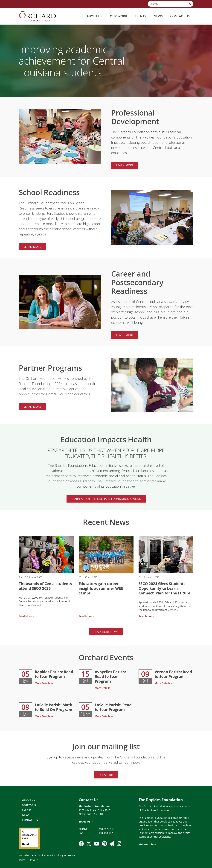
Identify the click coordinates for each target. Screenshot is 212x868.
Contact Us (180, 16)
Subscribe (106, 775)
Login (2, 866)
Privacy (34, 860)
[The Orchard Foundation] (38, 16)
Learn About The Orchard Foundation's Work (106, 499)
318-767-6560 (106, 829)
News (158, 16)
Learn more (125, 165)
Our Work (119, 16)
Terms (22, 860)
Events (140, 16)
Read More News (106, 632)
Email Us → (86, 822)
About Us (94, 16)
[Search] (171, 4)
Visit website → (148, 844)
